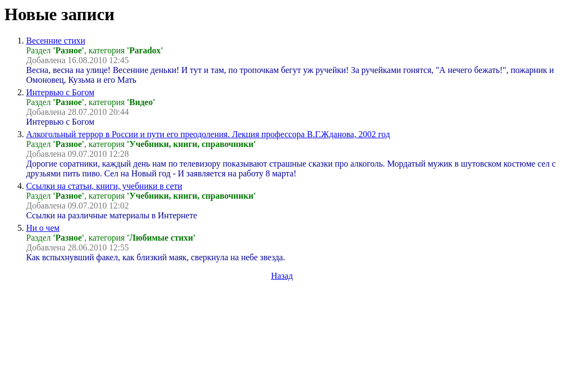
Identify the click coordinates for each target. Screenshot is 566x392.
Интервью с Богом (60, 92)
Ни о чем (43, 228)
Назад (282, 276)
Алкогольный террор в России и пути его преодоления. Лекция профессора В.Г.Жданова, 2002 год (208, 134)
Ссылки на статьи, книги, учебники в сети (104, 186)
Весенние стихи (56, 41)
